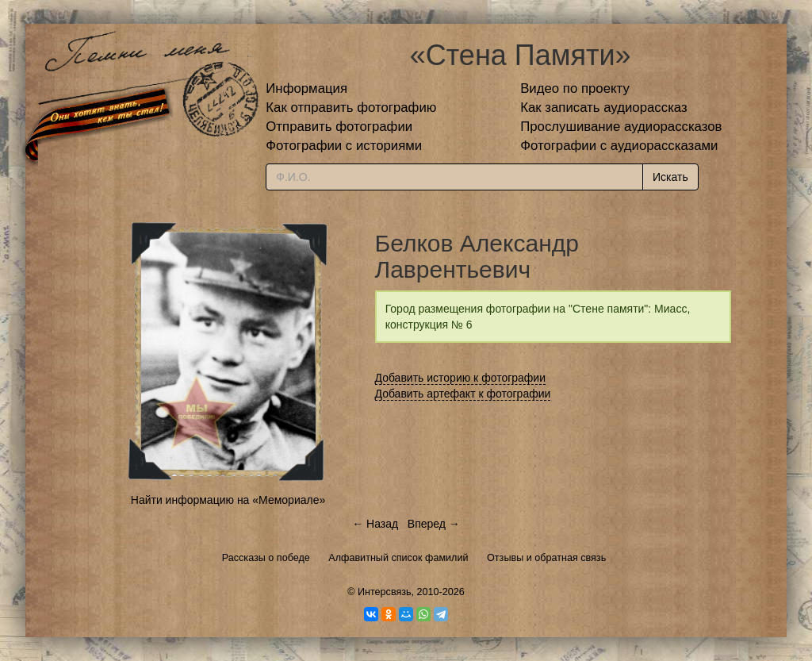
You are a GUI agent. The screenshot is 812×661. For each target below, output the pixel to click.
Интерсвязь (385, 592)
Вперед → (434, 524)
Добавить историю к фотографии (461, 378)
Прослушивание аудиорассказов (621, 127)
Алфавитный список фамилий (398, 558)
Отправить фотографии (339, 127)
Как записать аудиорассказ (604, 108)
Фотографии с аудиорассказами (619, 146)
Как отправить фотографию (351, 108)
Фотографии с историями (344, 146)
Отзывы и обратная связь (546, 558)
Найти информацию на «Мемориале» (228, 500)
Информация (306, 88)
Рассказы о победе (266, 558)
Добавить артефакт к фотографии (463, 394)
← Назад (375, 524)
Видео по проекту (575, 88)
